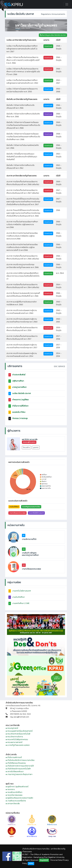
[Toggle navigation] (67, 4)
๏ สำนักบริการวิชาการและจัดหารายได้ (20, 766)
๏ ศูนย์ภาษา (10, 786)
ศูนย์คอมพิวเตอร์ (22, 786)
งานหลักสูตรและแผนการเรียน (31, 507)
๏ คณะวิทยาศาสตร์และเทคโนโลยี (18, 734)
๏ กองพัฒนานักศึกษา (14, 792)
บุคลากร (36, 448)
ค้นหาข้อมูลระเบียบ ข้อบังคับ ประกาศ (53, 35)
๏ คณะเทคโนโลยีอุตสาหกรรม (17, 739)
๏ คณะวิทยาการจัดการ (14, 737)
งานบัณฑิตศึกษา (19, 597)
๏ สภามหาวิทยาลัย (13, 803)
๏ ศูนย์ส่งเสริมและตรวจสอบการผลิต (19, 798)
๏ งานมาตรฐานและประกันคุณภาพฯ (19, 774)
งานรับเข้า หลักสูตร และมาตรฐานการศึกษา (30, 554)
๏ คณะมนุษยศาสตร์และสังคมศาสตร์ (19, 731)
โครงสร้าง (26, 448)
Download (48, 46)
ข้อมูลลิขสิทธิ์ (44, 860)
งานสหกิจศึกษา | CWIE (21, 603)
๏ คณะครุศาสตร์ (12, 728)
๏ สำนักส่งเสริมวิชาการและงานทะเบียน (20, 760)
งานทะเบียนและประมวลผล (17, 513)
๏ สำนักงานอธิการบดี (14, 757)
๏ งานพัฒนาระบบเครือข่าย (16, 801)
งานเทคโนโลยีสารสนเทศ (36, 513)
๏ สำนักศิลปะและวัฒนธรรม (16, 763)
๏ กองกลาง (10, 789)
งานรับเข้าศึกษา (14, 507)
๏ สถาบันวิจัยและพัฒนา (15, 771)
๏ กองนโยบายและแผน (14, 795)
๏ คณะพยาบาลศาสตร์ (14, 742)
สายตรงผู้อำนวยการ (29, 442)
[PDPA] (31, 864)
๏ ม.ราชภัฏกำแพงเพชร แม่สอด (18, 745)
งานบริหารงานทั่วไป (29, 539)
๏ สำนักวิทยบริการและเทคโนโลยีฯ (18, 769)
